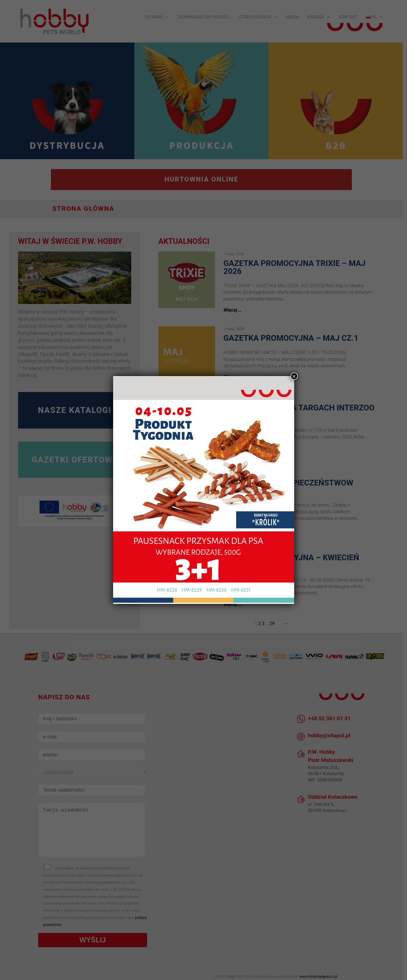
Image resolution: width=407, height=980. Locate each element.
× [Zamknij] (294, 376)
